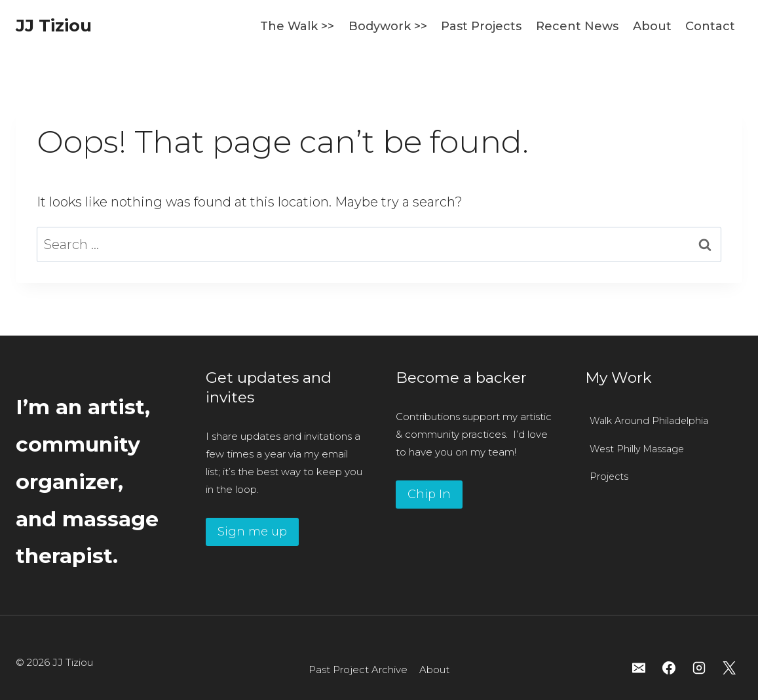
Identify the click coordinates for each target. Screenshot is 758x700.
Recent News (577, 26)
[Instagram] (699, 668)
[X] (729, 668)
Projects (609, 476)
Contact (710, 26)
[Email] (639, 668)
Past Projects (481, 26)
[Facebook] (669, 668)
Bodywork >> (388, 26)
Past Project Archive (358, 670)
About (652, 26)
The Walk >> (297, 26)
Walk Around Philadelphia (649, 421)
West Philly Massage (637, 449)
